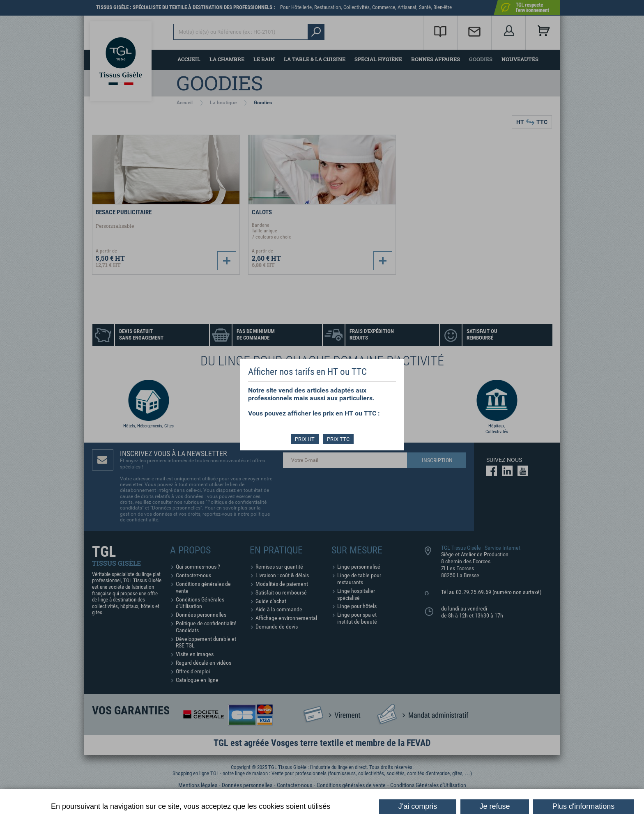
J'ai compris (418, 806)
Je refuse (495, 806)
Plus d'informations (584, 806)
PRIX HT (305, 439)
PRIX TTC (338, 439)
